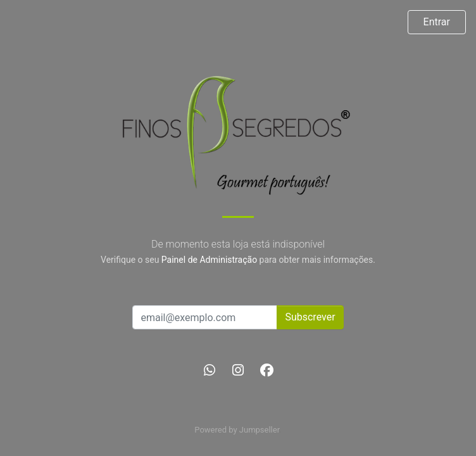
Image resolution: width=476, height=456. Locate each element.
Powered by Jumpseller (237, 430)
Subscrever (310, 317)
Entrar (437, 22)
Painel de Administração (209, 260)
